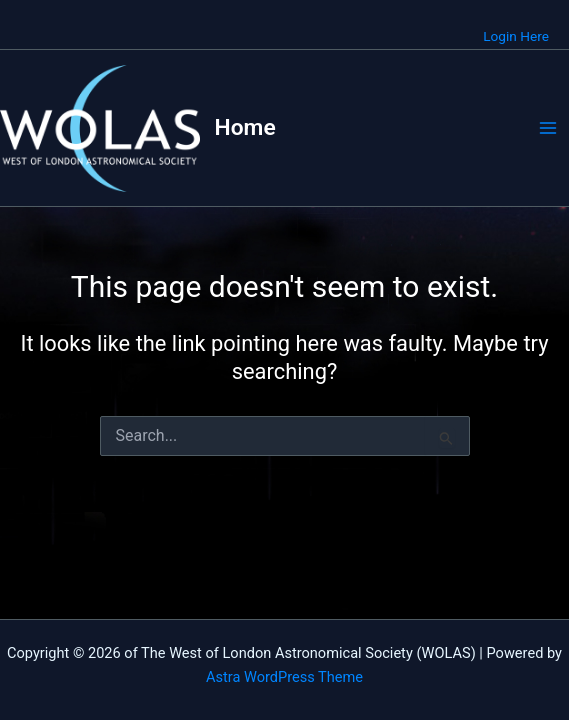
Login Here (516, 36)
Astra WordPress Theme (284, 677)
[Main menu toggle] (548, 128)
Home (245, 127)
